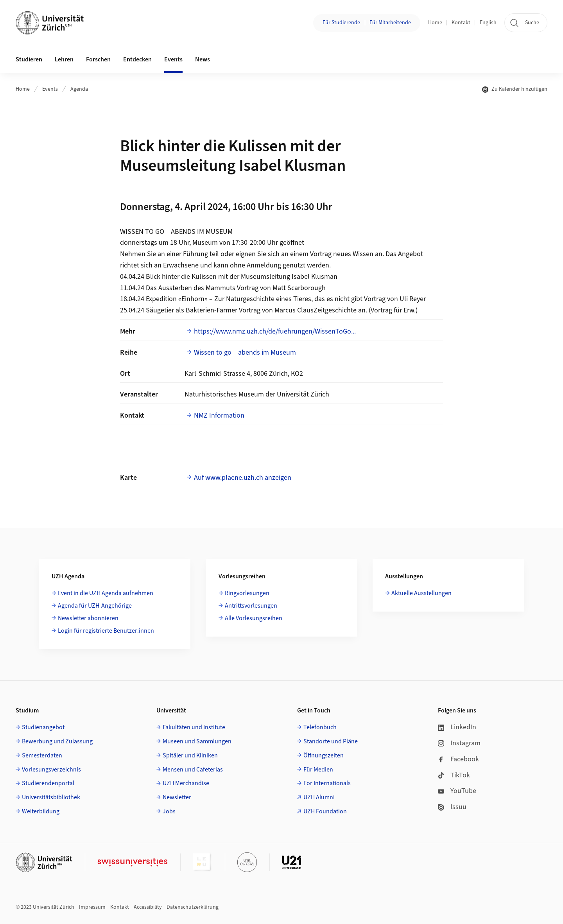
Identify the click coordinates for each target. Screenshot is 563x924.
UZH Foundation (325, 811)
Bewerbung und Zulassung (57, 741)
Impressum (92, 907)
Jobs (169, 811)
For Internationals (327, 783)
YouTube (457, 791)
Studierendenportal (48, 783)
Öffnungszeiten (324, 755)
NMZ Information (219, 415)
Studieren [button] (29, 59)
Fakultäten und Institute (194, 727)
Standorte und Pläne (331, 741)
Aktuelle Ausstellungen (421, 593)
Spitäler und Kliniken (190, 755)
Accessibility (148, 907)
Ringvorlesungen (247, 593)
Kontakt (461, 23)
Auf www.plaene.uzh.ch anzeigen (243, 478)
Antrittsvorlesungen (251, 606)
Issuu (452, 807)
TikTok (454, 775)
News (203, 59)
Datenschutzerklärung (193, 907)
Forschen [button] (98, 59)
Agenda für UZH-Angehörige (95, 606)
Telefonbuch (320, 727)
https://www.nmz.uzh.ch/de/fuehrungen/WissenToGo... (275, 331)
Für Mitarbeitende (390, 23)
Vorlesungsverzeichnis (51, 770)
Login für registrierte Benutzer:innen (106, 631)
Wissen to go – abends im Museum (245, 353)
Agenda (79, 89)
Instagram (459, 743)
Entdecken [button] (137, 59)
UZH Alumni (319, 797)
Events (50, 89)
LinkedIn (457, 727)
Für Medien (318, 770)
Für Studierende (341, 23)
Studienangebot (43, 727)
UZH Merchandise (186, 783)
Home (435, 23)
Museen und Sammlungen (197, 741)
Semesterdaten (42, 755)
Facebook (458, 759)
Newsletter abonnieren (88, 618)
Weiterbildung (41, 811)
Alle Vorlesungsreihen (254, 618)
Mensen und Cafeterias (193, 770)
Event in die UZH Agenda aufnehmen (106, 593)
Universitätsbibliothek (51, 797)
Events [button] (173, 59)
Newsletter (177, 797)
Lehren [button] (64, 59)
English (488, 23)
